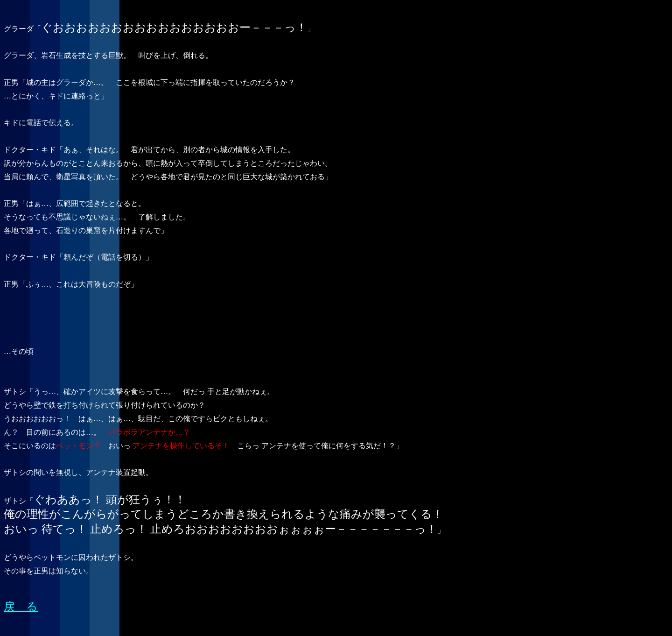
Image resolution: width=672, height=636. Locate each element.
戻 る (21, 607)
